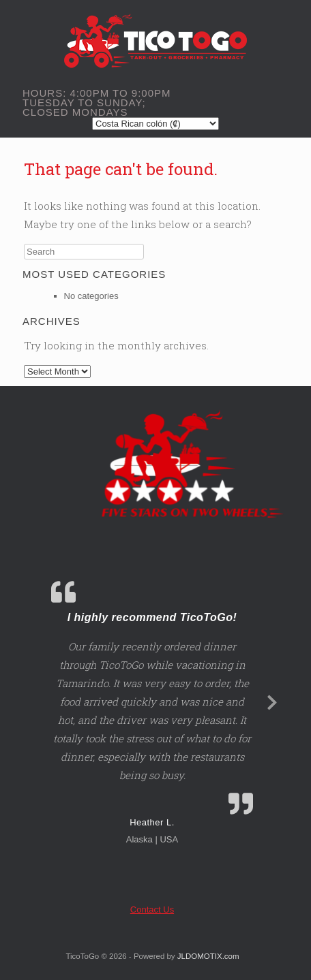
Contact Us (152, 910)
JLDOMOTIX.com (208, 956)
